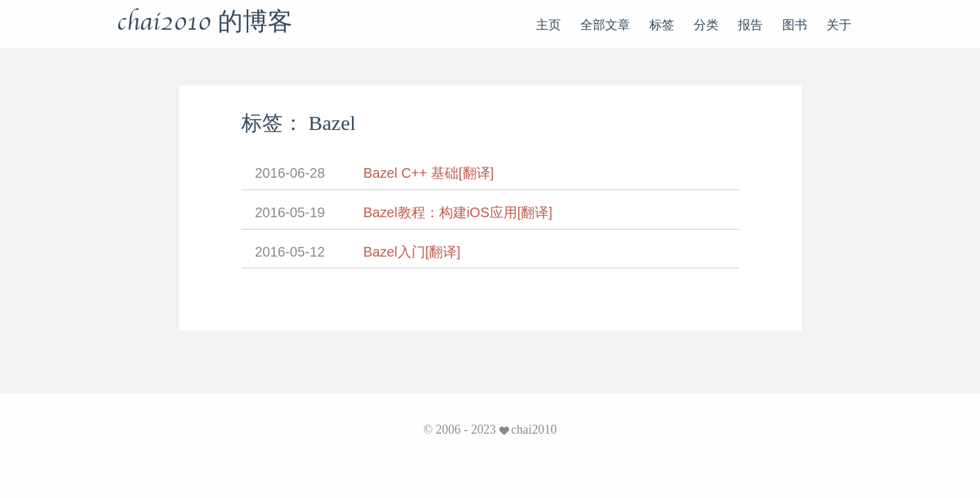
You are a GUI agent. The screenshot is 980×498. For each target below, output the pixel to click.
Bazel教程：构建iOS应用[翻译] (457, 212)
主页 (548, 25)
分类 (706, 25)
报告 (750, 25)
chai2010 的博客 (205, 22)
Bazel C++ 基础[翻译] (428, 173)
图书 (795, 25)
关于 (839, 25)
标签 (662, 25)
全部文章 (605, 25)
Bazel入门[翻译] (412, 252)
